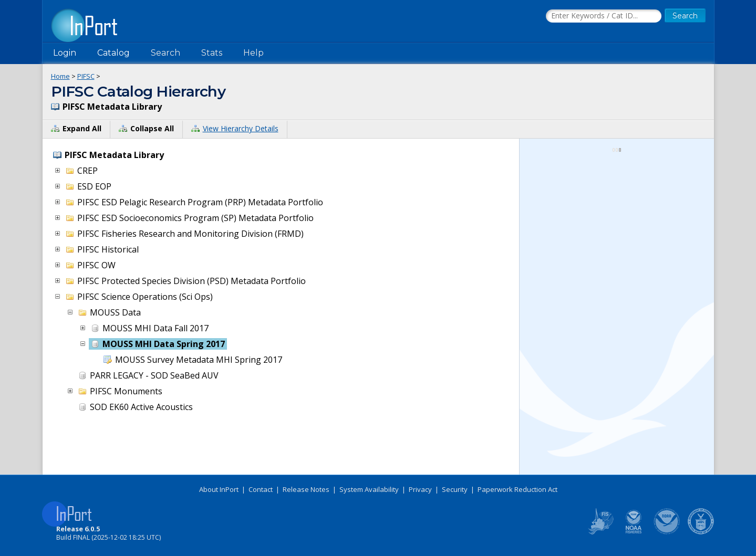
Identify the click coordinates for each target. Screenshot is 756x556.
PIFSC (86, 76)
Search (165, 53)
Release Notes (306, 489)
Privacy (420, 489)
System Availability (369, 489)
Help (253, 53)
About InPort (219, 489)
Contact (261, 489)
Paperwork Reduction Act (517, 489)
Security (455, 489)
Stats (212, 53)
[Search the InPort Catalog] (604, 16)
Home (60, 76)
